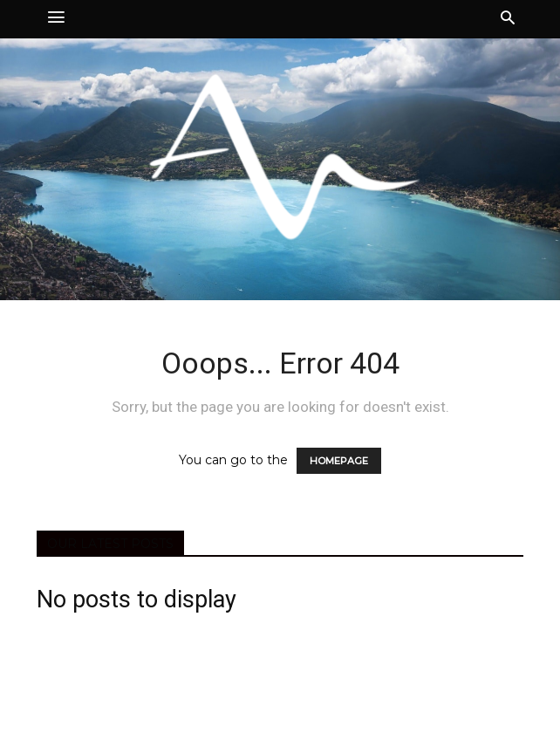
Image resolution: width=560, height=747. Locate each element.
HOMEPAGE (339, 461)
